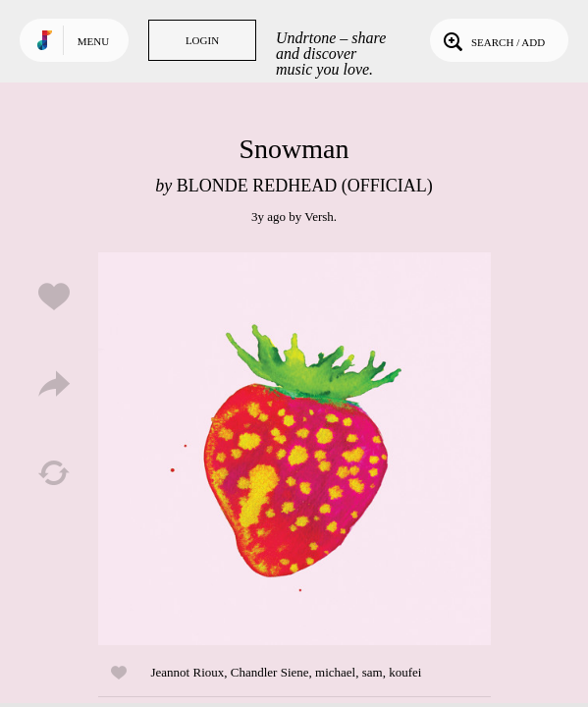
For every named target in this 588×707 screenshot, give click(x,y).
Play (294, 449)
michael (335, 672)
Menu (93, 41)
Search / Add (492, 40)
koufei (405, 672)
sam (373, 672)
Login (202, 40)
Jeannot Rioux (188, 672)
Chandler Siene (270, 672)
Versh (319, 217)
